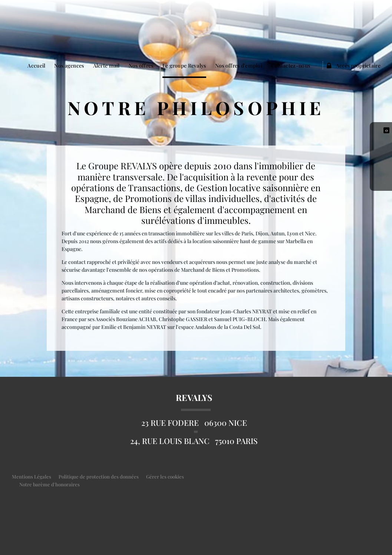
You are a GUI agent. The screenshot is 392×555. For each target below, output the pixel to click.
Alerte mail (106, 65)
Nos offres (141, 65)
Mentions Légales (32, 476)
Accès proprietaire (354, 65)
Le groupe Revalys (184, 65)
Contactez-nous (291, 65)
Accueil (36, 65)
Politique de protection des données (99, 476)
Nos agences (69, 65)
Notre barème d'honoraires (50, 484)
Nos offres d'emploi (239, 65)
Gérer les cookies (165, 476)
